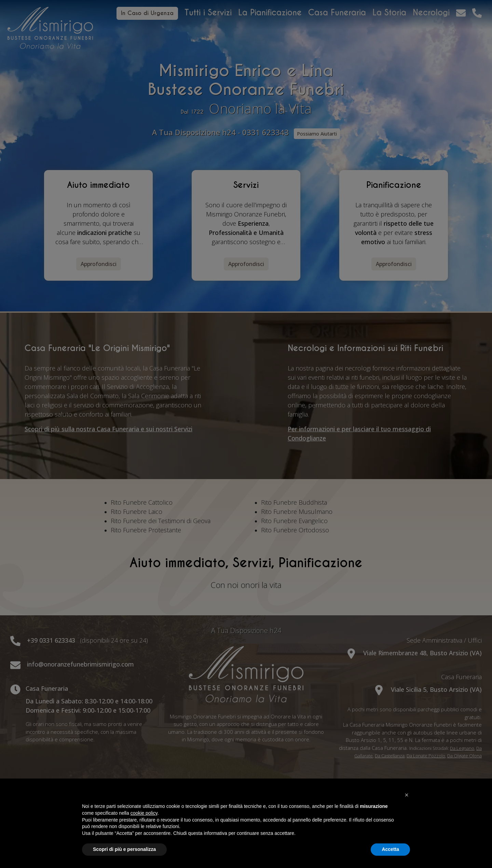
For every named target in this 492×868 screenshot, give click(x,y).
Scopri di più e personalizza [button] (124, 849)
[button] (407, 795)
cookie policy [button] (144, 813)
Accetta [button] (390, 849)
